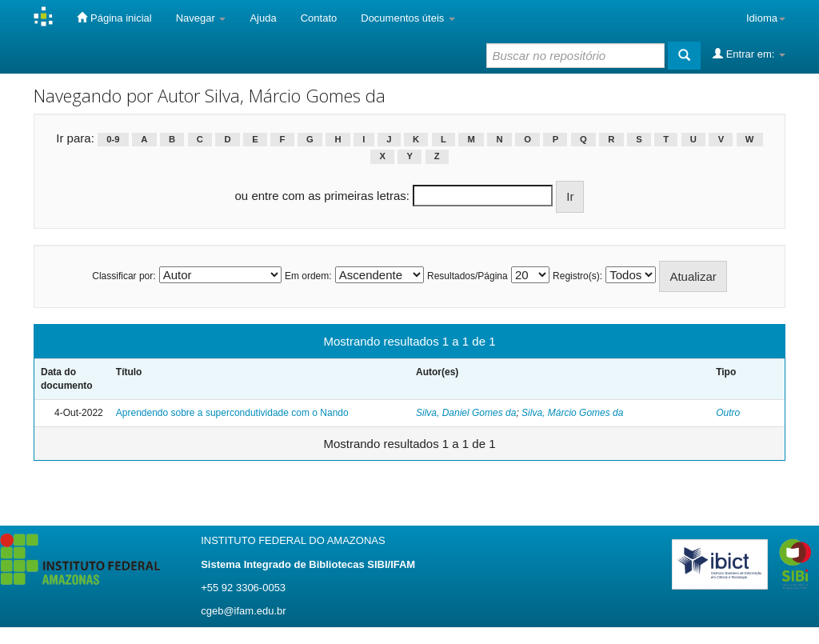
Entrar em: (749, 54)
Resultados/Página (467, 276)
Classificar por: (124, 276)
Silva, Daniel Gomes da (466, 413)
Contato (319, 18)
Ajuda (263, 18)
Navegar (201, 18)
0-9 (113, 139)
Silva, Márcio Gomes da (572, 413)
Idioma (766, 18)
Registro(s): (577, 276)
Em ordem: (308, 276)
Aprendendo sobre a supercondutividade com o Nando (232, 413)
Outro (728, 413)
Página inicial (114, 18)
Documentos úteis (408, 18)
